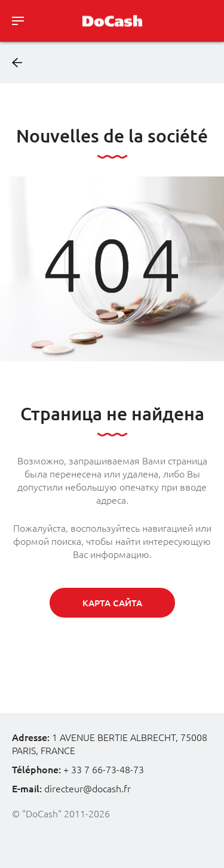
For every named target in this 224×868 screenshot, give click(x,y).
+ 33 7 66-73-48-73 (104, 770)
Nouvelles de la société (112, 136)
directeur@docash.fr (88, 789)
